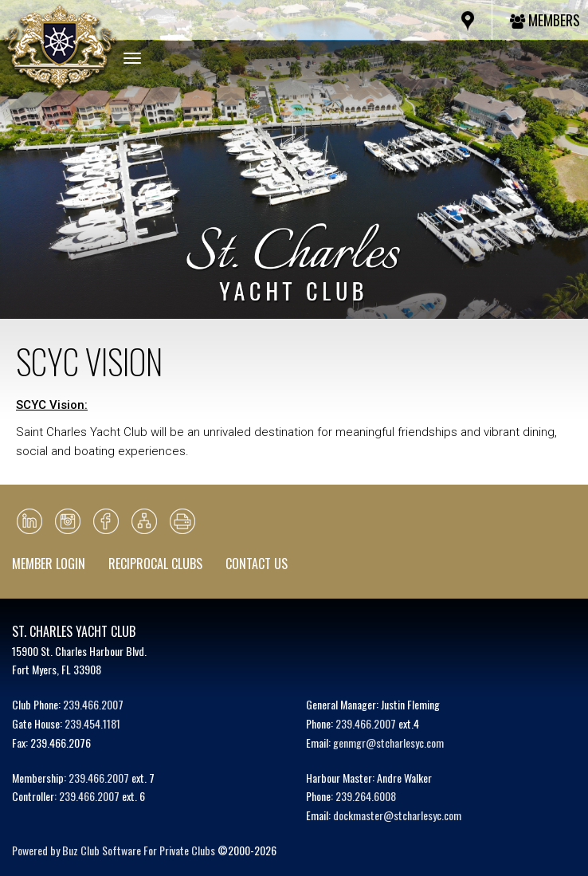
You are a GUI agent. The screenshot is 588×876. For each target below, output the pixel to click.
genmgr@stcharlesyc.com (388, 742)
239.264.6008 (366, 796)
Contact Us (257, 564)
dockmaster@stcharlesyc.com (397, 815)
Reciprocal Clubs (155, 564)
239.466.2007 (93, 704)
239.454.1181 (92, 723)
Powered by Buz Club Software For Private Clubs (114, 850)
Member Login (49, 564)
